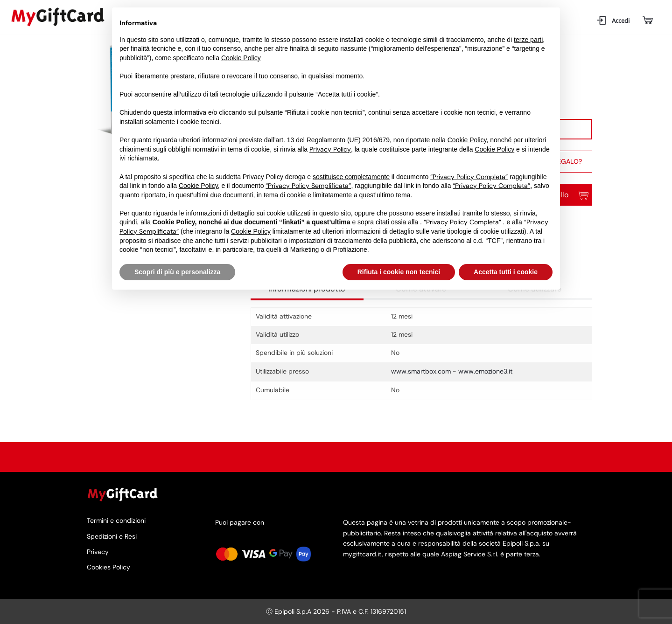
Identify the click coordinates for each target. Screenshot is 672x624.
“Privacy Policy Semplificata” (308, 186)
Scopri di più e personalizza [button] (177, 272)
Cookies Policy (108, 567)
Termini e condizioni (116, 521)
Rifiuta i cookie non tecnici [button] (399, 272)
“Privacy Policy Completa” (469, 177)
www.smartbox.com (421, 371)
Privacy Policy (330, 149)
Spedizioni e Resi (112, 536)
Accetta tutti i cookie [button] (506, 272)
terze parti (528, 40)
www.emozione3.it (485, 371)
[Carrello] (647, 21)
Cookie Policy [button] (241, 58)
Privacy (98, 551)
